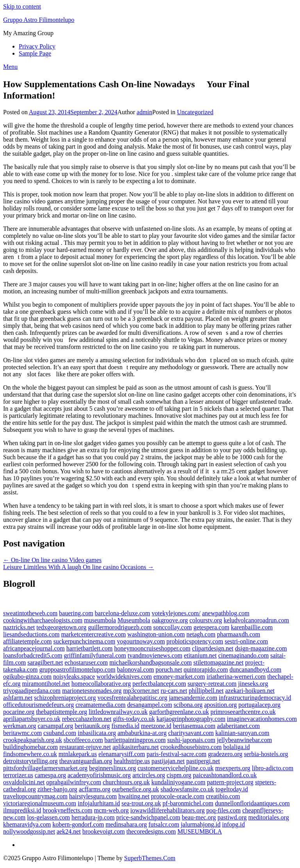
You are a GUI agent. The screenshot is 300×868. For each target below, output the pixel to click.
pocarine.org (19, 712)
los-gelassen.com (48, 817)
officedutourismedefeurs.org (38, 705)
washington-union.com (156, 634)
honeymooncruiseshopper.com (152, 648)
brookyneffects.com (67, 810)
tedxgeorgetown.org (61, 627)
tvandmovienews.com (155, 655)
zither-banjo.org (57, 789)
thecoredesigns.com (151, 831)
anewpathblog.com (226, 613)
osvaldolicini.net (24, 782)
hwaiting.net (134, 796)
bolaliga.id (236, 747)
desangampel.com (150, 705)
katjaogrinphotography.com (191, 719)
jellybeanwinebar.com (244, 740)
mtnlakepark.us (78, 754)
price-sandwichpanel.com (148, 817)
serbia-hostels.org (266, 754)
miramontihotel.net (46, 684)
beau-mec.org (199, 817)
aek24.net (69, 831)
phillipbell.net (206, 691)
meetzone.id (156, 726)
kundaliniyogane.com (178, 782)
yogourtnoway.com (141, 641)
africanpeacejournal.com (34, 648)
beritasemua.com (194, 726)
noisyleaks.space (74, 677)
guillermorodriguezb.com (120, 627)
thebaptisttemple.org (62, 712)
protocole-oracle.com (178, 796)
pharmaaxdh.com (238, 634)
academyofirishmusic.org (99, 775)
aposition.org (221, 705)
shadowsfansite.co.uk (187, 789)
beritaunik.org (92, 726)
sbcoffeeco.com (83, 740)
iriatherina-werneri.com (236, 677)
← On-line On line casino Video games (52, 560)
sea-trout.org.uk (141, 803)
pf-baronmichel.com (188, 803)
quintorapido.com (206, 669)
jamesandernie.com (193, 698)
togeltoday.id (232, 789)
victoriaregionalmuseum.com (40, 803)
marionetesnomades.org (92, 691)
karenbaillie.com (252, 627)
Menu (10, 67)
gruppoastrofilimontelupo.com (77, 669)
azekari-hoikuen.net (250, 691)
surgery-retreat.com (212, 684)
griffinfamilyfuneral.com (95, 655)
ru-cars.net (174, 691)
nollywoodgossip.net (29, 831)
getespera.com (211, 627)
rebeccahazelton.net (87, 719)
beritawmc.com (22, 733)
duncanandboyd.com (255, 669)
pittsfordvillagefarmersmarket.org (45, 768)
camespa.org (50, 775)
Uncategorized (195, 112)
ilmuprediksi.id (22, 810)
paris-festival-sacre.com (176, 754)
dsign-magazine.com (261, 648)
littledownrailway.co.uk (118, 712)
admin (145, 112)
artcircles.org (149, 775)
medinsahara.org (126, 824)
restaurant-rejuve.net (85, 747)
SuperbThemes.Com (150, 858)
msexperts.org (233, 768)
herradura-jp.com (93, 817)
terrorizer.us (18, 775)
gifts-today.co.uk (134, 719)
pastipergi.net (203, 761)
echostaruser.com (86, 662)
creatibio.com (223, 796)
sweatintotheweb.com (30, 613)
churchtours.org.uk (126, 782)
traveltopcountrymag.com (35, 796)
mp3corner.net (141, 691)
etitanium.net (200, 655)
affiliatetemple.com (28, 641)
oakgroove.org (170, 620)
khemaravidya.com (27, 824)
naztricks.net (19, 627)
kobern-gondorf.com (78, 824)
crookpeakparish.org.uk (33, 740)
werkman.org (20, 726)
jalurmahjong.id (201, 824)
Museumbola (134, 620)
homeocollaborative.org (101, 684)
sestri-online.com (246, 641)
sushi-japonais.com (191, 740)
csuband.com (60, 733)
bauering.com (76, 613)
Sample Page (35, 53)
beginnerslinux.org (112, 768)
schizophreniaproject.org (65, 698)
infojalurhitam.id (99, 803)
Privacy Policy (37, 46)
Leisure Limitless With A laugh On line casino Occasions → (79, 567)
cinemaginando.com (244, 655)
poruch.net (169, 669)
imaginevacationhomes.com (262, 719)
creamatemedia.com (100, 705)
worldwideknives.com (124, 677)
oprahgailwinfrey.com (74, 782)
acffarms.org (95, 789)
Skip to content (22, 6)
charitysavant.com (191, 733)
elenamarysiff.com (122, 754)
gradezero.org (225, 754)
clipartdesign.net (212, 648)
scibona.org (188, 705)
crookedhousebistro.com (191, 747)
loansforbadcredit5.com (33, 655)
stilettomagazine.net (218, 662)
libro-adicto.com (273, 768)
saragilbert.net (45, 662)
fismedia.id (125, 726)
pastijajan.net (168, 761)
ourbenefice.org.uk (135, 789)
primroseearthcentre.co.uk (243, 712)
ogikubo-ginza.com (27, 677)
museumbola (100, 620)
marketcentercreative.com (93, 634)
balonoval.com (135, 669)
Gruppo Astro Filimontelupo (39, 20)
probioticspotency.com (195, 641)
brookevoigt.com (104, 831)
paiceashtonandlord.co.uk (225, 775)
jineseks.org (253, 684)
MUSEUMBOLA (200, 831)
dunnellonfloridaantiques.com (252, 803)
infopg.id (233, 824)
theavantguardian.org (86, 761)
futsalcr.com (164, 824)
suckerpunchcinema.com (85, 641)
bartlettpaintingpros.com (135, 740)
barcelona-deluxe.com (123, 613)
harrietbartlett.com (90, 648)
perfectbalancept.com (159, 684)
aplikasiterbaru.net (136, 747)
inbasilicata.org (97, 733)
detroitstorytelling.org (30, 761)
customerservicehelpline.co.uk (176, 768)
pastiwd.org (232, 817)
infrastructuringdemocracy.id (255, 698)
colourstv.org (206, 620)
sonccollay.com (172, 627)
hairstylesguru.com (93, 796)
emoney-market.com (179, 677)
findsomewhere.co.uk (30, 754)
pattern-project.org (230, 782)
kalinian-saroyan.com (242, 733)
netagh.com (201, 634)
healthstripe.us (132, 761)
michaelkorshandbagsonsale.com (151, 662)
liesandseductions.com (31, 634)
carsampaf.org (56, 726)
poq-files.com (223, 810)
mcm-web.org (112, 810)
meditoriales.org (269, 817)
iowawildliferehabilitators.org (168, 810)
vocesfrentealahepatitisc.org (132, 698)
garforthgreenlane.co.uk (179, 712)
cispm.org (179, 775)
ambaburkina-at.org (142, 733)
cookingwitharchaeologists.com (43, 620)
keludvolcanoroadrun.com (257, 620)
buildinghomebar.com (30, 747)
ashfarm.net (18, 698)
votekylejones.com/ (176, 613)
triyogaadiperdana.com (32, 691)
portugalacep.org (259, 705)
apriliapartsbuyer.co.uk (32, 719)
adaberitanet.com (238, 726)
